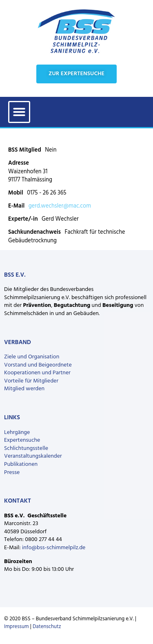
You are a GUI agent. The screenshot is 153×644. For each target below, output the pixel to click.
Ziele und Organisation (32, 357)
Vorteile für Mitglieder (31, 381)
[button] (19, 112)
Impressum (17, 627)
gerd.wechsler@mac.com (60, 206)
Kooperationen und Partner (37, 373)
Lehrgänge (17, 433)
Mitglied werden (24, 389)
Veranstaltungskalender (33, 456)
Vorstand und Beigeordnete (38, 365)
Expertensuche (22, 440)
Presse (12, 473)
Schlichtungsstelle (26, 448)
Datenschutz (47, 627)
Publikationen (21, 464)
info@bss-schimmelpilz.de (54, 548)
